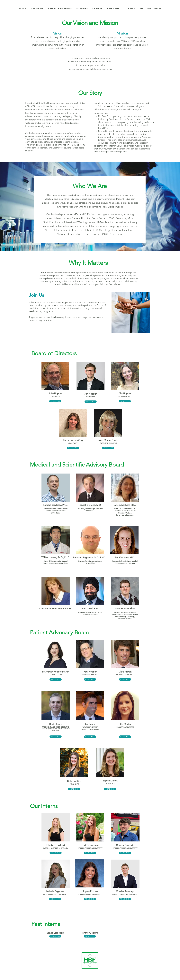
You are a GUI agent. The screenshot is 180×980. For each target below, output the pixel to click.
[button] (82, 8)
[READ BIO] (55, 401)
